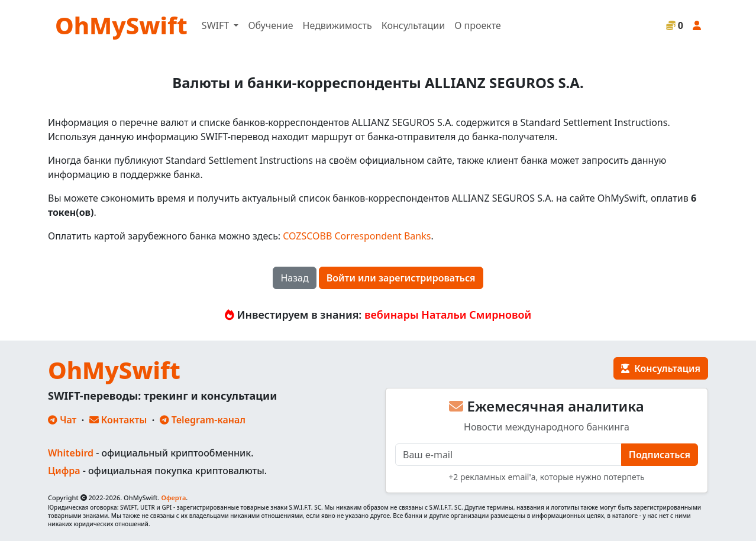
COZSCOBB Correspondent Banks (357, 236)
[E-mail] (508, 455)
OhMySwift (121, 25)
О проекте (478, 25)
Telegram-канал (203, 420)
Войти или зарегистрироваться (401, 278)
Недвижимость (337, 25)
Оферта (173, 498)
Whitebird (71, 453)
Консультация (661, 368)
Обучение (270, 25)
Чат (62, 420)
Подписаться (660, 455)
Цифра (64, 471)
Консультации (413, 25)
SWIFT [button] (217, 25)
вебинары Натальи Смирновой (448, 315)
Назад (294, 278)
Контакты (118, 420)
